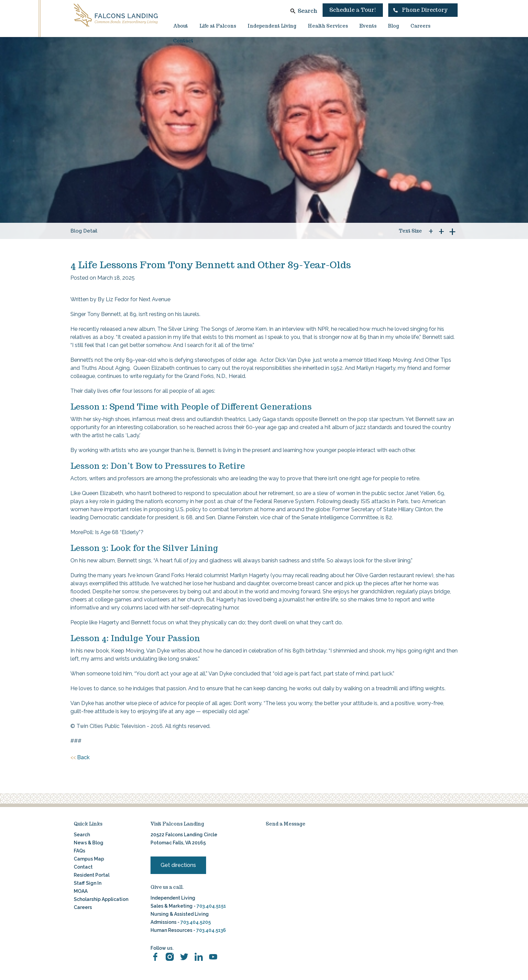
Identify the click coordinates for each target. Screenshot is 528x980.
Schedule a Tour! (353, 10)
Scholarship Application (101, 899)
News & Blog (89, 843)
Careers (420, 26)
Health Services (328, 26)
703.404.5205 (196, 922)
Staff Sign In (88, 883)
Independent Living (272, 26)
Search (307, 11)
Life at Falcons (218, 26)
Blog (393, 26)
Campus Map (89, 859)
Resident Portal (92, 875)
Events (368, 26)
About (180, 26)
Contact (183, 41)
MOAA (81, 891)
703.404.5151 (211, 906)
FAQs (79, 851)
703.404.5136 (211, 930)
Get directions (178, 865)
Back (80, 758)
